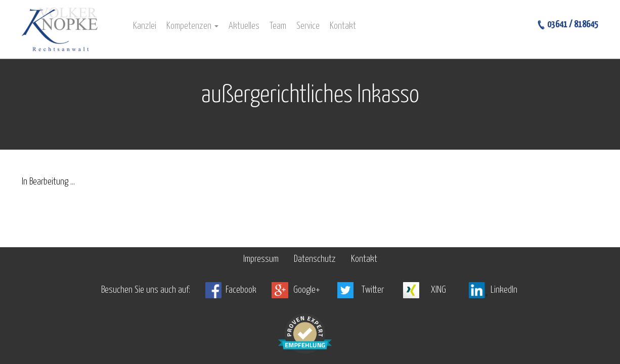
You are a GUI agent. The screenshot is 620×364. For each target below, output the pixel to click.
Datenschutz (315, 259)
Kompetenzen (192, 26)
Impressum (261, 259)
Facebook (241, 290)
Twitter (373, 290)
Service (308, 26)
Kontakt (343, 26)
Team (278, 26)
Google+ (307, 290)
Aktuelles (244, 26)
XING (438, 290)
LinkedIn (504, 290)
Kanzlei (145, 26)
